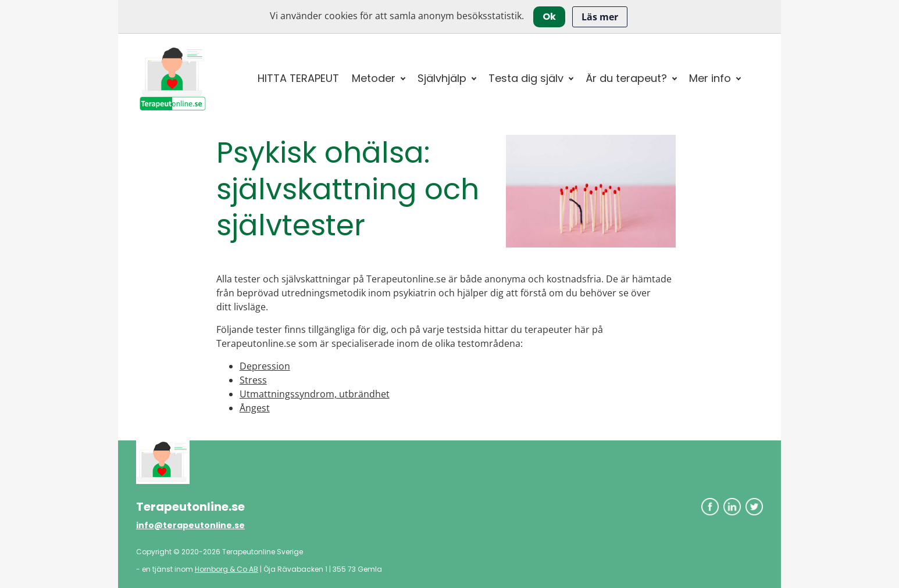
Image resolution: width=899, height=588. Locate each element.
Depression (265, 366)
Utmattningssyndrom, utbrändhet (315, 394)
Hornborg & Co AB (226, 569)
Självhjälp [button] (442, 78)
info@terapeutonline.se (190, 525)
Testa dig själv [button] (526, 78)
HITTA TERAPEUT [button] (298, 78)
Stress (253, 380)
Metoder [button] (374, 78)
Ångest (255, 408)
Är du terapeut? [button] (626, 78)
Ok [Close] (549, 17)
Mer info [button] (710, 78)
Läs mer (600, 17)
